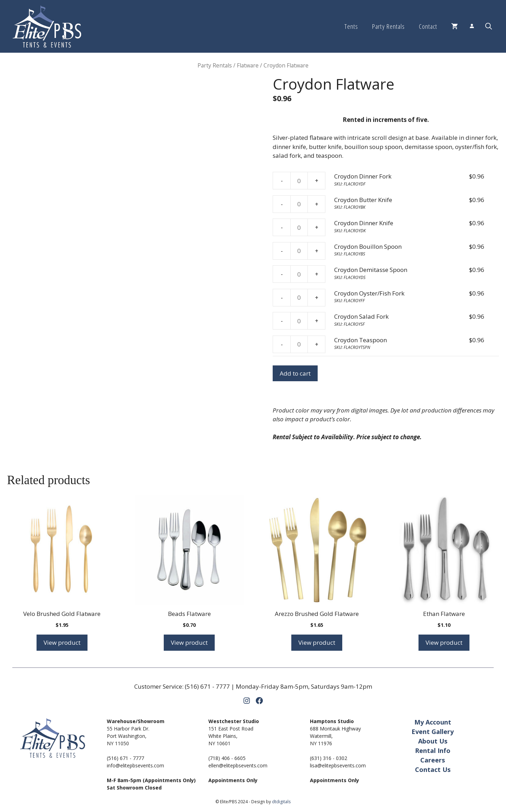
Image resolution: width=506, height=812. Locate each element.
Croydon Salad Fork (361, 316)
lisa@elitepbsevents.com (338, 765)
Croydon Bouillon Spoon (368, 246)
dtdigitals (281, 802)
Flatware (248, 65)
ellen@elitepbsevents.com (238, 765)
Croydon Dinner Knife (364, 223)
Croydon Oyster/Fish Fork (369, 293)
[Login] (472, 27)
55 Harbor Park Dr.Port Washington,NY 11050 (128, 736)
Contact (428, 26)
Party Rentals (388, 26)
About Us (433, 741)
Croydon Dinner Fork (363, 176)
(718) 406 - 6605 (227, 758)
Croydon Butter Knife (363, 200)
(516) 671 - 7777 (207, 686)
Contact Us (433, 769)
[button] (489, 26)
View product (62, 642)
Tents (351, 26)
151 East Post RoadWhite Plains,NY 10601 (231, 736)
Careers (433, 760)
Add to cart (295, 373)
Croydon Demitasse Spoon (371, 270)
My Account (433, 722)
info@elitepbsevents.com (135, 765)
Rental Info (433, 751)
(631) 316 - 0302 (329, 758)
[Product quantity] (299, 181)
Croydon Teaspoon (361, 340)
